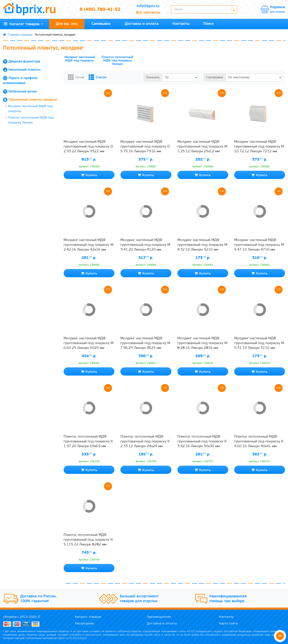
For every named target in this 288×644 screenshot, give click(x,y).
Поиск (209, 24)
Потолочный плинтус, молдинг (33, 100)
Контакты (181, 24)
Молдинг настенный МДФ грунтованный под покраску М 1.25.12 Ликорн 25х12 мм (202, 147)
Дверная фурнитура (24, 62)
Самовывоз (101, 24)
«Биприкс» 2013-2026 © (22, 617)
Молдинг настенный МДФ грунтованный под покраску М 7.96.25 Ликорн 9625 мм (145, 343)
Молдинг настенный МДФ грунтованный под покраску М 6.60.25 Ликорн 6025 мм (88, 343)
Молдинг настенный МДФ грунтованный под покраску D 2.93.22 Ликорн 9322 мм (88, 147)
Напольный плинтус (24, 70)
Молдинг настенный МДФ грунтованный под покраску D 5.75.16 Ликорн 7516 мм (145, 147)
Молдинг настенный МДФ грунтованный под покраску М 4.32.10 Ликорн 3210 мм (202, 245)
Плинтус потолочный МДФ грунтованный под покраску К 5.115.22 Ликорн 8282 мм (88, 540)
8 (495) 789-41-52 (100, 10)
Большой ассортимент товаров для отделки (139, 599)
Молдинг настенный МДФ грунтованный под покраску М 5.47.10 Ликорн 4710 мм (259, 245)
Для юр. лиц (67, 24)
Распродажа (85, 623)
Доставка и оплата (141, 24)
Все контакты (148, 13)
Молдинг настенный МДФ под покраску (30, 109)
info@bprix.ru (148, 6)
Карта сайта (228, 623)
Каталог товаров (88, 617)
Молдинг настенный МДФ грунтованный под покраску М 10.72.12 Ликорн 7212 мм (259, 147)
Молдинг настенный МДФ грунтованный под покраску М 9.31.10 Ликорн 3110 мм (259, 343)
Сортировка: (215, 77)
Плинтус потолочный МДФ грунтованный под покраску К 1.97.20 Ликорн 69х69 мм (88, 442)
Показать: (153, 77)
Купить (89, 175)
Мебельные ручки (23, 92)
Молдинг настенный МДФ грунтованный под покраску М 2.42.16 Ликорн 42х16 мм (88, 245)
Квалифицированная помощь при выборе (228, 599)
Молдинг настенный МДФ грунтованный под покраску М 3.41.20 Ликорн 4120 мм (145, 245)
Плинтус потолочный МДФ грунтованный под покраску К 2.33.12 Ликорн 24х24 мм (145, 442)
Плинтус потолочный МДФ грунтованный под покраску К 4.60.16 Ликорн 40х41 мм (259, 442)
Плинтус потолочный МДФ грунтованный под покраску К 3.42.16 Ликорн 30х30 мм (202, 442)
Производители (159, 617)
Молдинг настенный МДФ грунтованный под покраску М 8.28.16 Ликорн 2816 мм (202, 343)
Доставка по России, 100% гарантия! (38, 599)
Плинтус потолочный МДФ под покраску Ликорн (31, 120)
